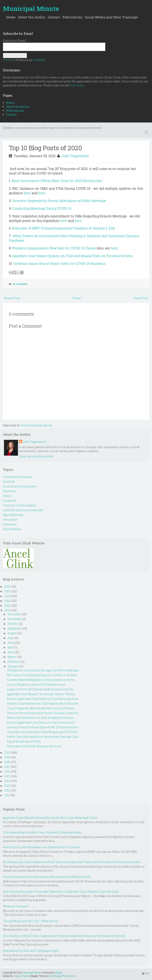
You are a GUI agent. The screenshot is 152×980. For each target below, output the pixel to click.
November (15, 619)
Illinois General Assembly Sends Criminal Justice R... (43, 713)
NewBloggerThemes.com (62, 976)
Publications (72, 17)
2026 (8, 587)
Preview (9, 60)
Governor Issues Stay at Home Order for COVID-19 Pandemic (60, 263)
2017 (7, 767)
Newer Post (12, 298)
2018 (7, 762)
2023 (7, 601)
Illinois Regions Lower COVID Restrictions (36, 685)
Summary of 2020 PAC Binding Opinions (34, 746)
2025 (8, 591)
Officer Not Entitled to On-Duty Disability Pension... (41, 718)
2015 (7, 776)
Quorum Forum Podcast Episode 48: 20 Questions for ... (44, 727)
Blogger (59, 972)
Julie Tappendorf (75, 156)
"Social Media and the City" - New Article (30, 921)
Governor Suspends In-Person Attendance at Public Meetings (59, 201)
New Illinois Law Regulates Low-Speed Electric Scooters (41, 847)
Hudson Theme (21, 976)
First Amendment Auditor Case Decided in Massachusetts (42, 832)
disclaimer (77, 85)
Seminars (10, 524)
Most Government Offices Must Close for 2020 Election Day (57, 181)
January (13, 666)
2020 (8, 752)
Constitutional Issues (18, 477)
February (14, 662)
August (12, 633)
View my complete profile (36, 456)
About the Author (32, 17)
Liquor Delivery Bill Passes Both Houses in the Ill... (41, 689)
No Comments (20, 284)
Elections (9, 491)
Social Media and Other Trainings (111, 17)
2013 (7, 786)
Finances (9, 501)
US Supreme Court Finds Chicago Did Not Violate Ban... (44, 670)
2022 (8, 605)
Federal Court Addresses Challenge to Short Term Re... (44, 703)
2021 (7, 610)
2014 (7, 781)
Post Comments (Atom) (37, 425)
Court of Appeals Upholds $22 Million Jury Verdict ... (42, 708)
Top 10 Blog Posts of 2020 (45, 148)
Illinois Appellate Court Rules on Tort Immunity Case (43, 699)
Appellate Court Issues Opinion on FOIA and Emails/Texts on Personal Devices (72, 256)
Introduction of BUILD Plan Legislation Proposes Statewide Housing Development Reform (64, 936)
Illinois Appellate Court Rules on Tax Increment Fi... (42, 722)
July (10, 638)
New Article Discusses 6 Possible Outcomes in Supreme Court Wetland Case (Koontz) (61, 892)
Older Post (141, 298)
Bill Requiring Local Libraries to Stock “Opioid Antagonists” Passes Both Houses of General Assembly (72, 862)
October (13, 624)
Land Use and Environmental (23, 510)
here (27, 193)
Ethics (7, 496)
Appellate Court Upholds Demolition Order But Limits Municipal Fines (50, 818)
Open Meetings (13, 515)
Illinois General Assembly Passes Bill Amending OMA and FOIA (47, 877)
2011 (7, 795)
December (14, 614)
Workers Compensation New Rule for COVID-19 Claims (54, 248)
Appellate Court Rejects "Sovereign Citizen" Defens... (42, 694)
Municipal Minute (31, 8)
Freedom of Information (20, 505)
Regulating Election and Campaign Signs (31, 951)
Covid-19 (9, 482)
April (11, 652)
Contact (54, 17)
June (11, 643)
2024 (8, 596)
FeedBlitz (39, 60)
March (12, 657)
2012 (7, 790)
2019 (7, 757)
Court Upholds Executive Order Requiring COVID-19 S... (43, 732)
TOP (146, 973)
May (10, 647)
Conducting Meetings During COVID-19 (42, 208)
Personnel (10, 520)
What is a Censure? (16, 906)
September (15, 628)
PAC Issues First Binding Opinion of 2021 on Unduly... (43, 675)
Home (11, 17)
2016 (7, 771)
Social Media (12, 529)
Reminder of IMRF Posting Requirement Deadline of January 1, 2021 (64, 228)
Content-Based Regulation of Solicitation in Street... (42, 680)
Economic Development (19, 486)
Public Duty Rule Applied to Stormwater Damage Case (43, 737)
